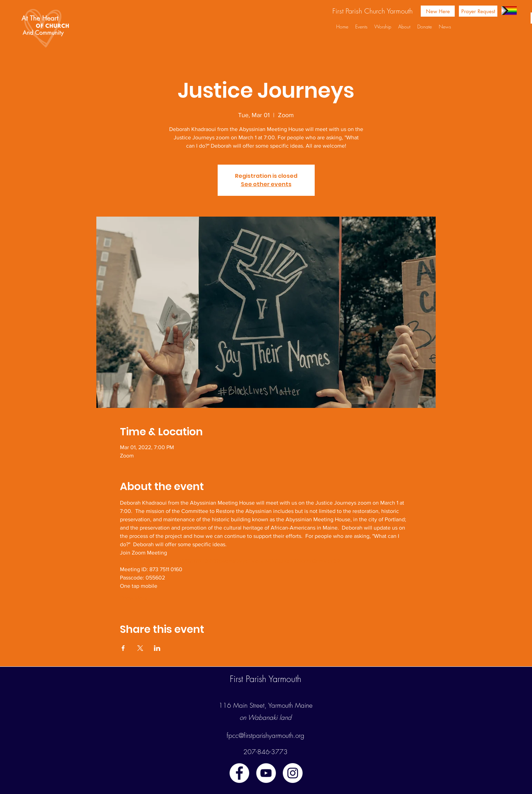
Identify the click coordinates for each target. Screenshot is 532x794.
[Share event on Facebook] (123, 648)
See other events (266, 184)
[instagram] (293, 773)
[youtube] (266, 773)
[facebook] (239, 773)
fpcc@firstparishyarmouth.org (265, 735)
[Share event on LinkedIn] (157, 648)
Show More (134, 598)
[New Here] (438, 11)
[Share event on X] (140, 648)
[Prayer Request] (478, 11)
